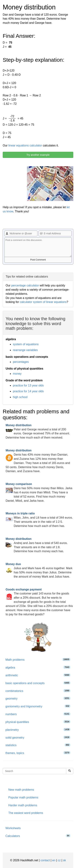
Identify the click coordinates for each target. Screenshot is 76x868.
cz (59, 860)
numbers (38, 714)
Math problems (38, 660)
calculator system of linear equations (43, 302)
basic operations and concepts (38, 683)
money (17, 374)
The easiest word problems (26, 813)
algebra (38, 667)
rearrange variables (25, 350)
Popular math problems (23, 797)
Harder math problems (23, 805)
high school (20, 397)
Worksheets (13, 828)
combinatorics (38, 691)
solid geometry (38, 737)
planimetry (38, 730)
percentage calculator (25, 285)
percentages (21, 362)
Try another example (38, 155)
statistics (38, 745)
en (54, 860)
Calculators (38, 836)
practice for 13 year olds (28, 385)
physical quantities (38, 722)
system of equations (26, 344)
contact (45, 860)
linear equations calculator (25, 145)
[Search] (70, 771)
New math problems (21, 790)
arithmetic (38, 675)
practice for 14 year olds (28, 391)
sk (64, 860)
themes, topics (38, 753)
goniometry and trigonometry (38, 706)
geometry (38, 698)
